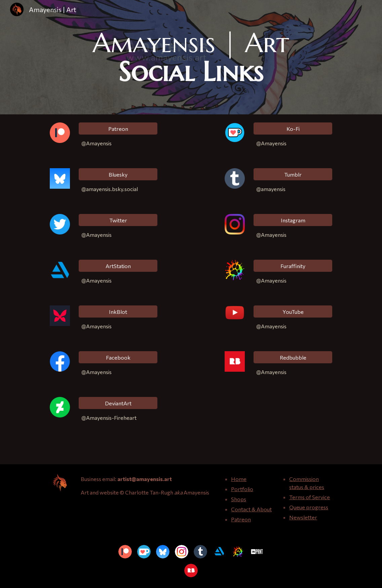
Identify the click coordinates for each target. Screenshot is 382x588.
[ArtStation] (118, 266)
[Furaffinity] (293, 266)
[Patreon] (118, 129)
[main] (191, 57)
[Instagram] (293, 220)
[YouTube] (293, 312)
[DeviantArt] (118, 403)
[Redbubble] (293, 357)
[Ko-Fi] (293, 129)
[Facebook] (118, 357)
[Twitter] (118, 220)
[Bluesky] (118, 174)
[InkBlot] (118, 312)
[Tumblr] (293, 174)
